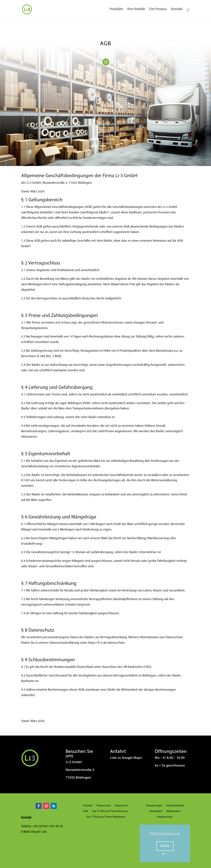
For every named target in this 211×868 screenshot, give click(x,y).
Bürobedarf (156, 811)
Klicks (165, 846)
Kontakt (177, 10)
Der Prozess (158, 10)
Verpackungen (154, 806)
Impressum (121, 806)
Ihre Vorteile (136, 10)
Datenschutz (104, 806)
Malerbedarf (173, 811)
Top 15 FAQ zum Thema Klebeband (105, 817)
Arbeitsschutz (165, 817)
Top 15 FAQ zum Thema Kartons (110, 811)
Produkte (116, 10)
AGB (86, 811)
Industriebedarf (175, 806)
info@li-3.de (39, 832)
